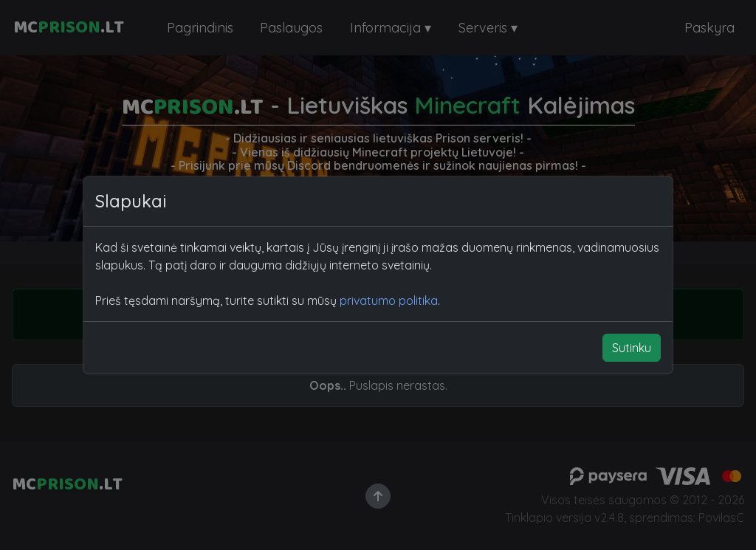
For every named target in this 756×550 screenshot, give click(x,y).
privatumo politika (389, 300)
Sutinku (632, 348)
